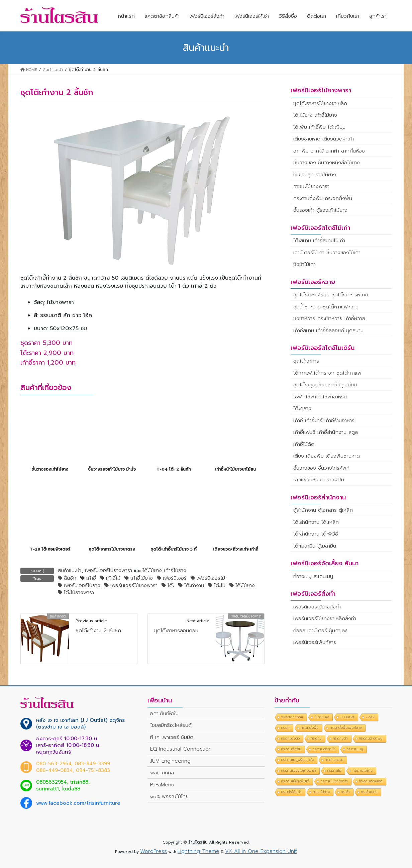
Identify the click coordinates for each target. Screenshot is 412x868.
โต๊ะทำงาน (194, 586)
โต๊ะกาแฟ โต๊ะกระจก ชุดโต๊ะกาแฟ (327, 373)
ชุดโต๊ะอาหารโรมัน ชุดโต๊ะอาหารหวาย (331, 295)
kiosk (370, 717)
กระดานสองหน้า (324, 749)
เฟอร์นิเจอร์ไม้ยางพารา (109, 571)
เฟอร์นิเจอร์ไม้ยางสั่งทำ (317, 607)
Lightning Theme (198, 851)
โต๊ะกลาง (302, 408)
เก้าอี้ (91, 578)
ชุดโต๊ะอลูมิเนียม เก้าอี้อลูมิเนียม (325, 385)
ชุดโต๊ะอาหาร (306, 361)
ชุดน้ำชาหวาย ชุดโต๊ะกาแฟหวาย (326, 307)
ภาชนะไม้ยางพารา (311, 186)
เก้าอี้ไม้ (113, 578)
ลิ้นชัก (70, 578)
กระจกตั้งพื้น (310, 728)
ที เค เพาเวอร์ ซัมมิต (172, 737)
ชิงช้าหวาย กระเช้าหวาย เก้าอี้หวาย (329, 318)
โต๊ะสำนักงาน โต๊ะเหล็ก (316, 522)
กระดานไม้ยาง (363, 770)
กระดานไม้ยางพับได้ (295, 781)
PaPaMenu (162, 785)
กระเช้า (345, 792)
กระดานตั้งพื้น (291, 749)
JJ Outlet (347, 717)
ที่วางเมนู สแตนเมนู (313, 576)
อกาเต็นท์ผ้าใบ (164, 713)
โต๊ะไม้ (220, 586)
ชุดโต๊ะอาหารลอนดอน (176, 631)
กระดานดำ (340, 738)
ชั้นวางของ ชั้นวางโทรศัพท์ (321, 468)
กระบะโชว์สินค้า (291, 792)
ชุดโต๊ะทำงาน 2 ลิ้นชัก (98, 631)
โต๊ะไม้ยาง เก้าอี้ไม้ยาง (164, 571)
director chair (292, 717)
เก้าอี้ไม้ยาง (142, 578)
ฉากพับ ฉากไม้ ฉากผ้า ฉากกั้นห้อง (329, 151)
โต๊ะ (171, 586)
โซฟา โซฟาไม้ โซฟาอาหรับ (320, 397)
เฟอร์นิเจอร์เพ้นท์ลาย (315, 642)
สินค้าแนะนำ (70, 571)
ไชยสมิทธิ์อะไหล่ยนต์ (171, 725)
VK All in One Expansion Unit (261, 851)
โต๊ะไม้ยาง (245, 586)
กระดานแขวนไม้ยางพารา (298, 770)
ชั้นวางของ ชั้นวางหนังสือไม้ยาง (327, 163)
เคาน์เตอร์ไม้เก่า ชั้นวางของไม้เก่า (327, 253)
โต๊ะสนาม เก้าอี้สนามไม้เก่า (319, 240)
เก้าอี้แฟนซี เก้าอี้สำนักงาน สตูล (326, 432)
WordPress (153, 851)
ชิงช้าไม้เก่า (304, 264)
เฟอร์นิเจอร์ (175, 578)
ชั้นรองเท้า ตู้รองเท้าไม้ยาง (320, 210)
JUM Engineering (170, 761)
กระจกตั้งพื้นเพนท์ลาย (346, 728)
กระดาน (316, 738)
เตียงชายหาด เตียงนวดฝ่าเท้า (324, 139)
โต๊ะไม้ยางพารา (79, 593)
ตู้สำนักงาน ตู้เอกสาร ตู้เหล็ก (323, 510)
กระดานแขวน (334, 760)
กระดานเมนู (355, 749)
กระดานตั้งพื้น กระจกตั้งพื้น (323, 198)
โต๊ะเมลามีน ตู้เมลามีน (315, 546)
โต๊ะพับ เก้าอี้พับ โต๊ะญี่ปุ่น (319, 127)
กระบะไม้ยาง (321, 792)
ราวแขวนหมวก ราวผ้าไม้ (319, 480)
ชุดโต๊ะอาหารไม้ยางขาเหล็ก (320, 103)
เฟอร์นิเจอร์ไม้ (211, 578)
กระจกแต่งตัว (290, 738)
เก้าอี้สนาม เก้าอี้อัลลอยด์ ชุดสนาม (328, 330)
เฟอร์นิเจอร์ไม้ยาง (82, 586)
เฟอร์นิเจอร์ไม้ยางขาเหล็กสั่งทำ (325, 618)
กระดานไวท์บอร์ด (371, 781)
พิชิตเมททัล (162, 773)
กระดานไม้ (334, 770)
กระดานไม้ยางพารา (334, 781)
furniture (322, 717)
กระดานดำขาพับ (371, 738)
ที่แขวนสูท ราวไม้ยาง (315, 175)
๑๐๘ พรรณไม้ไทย (169, 796)
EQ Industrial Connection (181, 749)
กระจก (285, 728)
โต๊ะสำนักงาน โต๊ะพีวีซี (316, 534)
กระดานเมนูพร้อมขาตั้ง (297, 760)
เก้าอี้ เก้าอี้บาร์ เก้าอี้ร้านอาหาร (324, 420)
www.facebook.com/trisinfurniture (78, 803)
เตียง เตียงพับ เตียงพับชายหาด (327, 456)
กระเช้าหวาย (369, 792)
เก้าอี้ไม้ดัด (304, 444)
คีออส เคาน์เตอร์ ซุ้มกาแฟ (320, 631)
